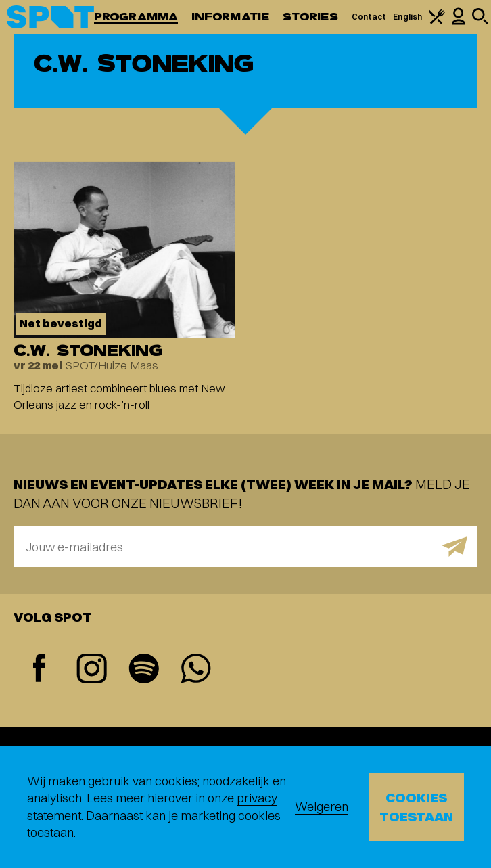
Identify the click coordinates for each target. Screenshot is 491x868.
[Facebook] (40, 669)
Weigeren (322, 807)
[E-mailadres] (245, 547)
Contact (369, 17)
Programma (136, 17)
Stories (310, 17)
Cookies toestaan (416, 807)
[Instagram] (92, 670)
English (407, 17)
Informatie (230, 17)
